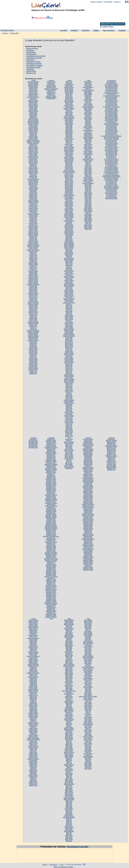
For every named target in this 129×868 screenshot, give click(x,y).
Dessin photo (69, 340)
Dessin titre (69, 410)
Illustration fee (51, 507)
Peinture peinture (33, 283)
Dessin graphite (69, 247)
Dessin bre (69, 140)
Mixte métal (69, 744)
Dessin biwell (69, 130)
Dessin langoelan (69, 271)
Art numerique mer (111, 146)
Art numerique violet (111, 197)
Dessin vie (69, 426)
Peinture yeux (33, 372)
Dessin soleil (69, 388)
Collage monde (33, 715)
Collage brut (33, 649)
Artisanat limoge (88, 496)
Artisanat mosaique (88, 516)
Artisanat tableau (88, 552)
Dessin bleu (69, 135)
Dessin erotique (69, 214)
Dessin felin (69, 224)
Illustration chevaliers (51, 470)
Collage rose (33, 751)
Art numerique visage (111, 199)
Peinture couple (33, 150)
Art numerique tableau (111, 189)
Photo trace (88, 217)
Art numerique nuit (111, 158)
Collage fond (33, 684)
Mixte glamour (69, 709)
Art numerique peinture (111, 171)
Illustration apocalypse (51, 448)
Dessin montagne (69, 296)
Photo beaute (88, 94)
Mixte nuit (69, 763)
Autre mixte (88, 705)
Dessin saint (69, 374)
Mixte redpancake (69, 799)
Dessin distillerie (69, 199)
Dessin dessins (69, 194)
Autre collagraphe (88, 656)
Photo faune (88, 117)
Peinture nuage (33, 255)
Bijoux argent (69, 439)
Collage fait (33, 678)
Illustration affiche (51, 442)
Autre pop (88, 733)
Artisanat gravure (88, 491)
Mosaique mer (111, 453)
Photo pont (88, 189)
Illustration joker (51, 532)
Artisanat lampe (88, 495)
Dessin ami (69, 96)
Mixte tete (69, 819)
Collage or (33, 727)
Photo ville (88, 224)
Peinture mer (33, 237)
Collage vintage (33, 783)
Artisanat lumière (88, 499)
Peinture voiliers (33, 368)
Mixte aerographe (69, 624)
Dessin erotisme (69, 215)
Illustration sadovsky (51, 586)
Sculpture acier (51, 82)
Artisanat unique (88, 556)
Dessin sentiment (69, 382)
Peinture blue (33, 115)
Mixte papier (69, 774)
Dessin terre (69, 404)
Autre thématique (88, 756)
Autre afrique (88, 623)
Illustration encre (51, 496)
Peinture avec (33, 103)
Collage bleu (33, 644)
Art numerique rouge (111, 185)
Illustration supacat (51, 602)
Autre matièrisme (88, 699)
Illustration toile (51, 610)
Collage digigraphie (33, 665)
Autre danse (88, 662)
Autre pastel (88, 720)
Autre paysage (88, 722)
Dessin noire (69, 308)
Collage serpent (33, 758)
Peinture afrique (33, 87)
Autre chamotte (88, 646)
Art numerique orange (111, 167)
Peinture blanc (33, 110)
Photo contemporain (88, 107)
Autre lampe (88, 692)
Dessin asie (69, 114)
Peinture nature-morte (33, 250)
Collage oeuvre (33, 724)
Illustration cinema (51, 473)
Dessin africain (69, 90)
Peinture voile (33, 365)
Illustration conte (51, 481)
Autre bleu (88, 638)
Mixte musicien (69, 753)
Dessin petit (69, 337)
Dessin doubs (69, 201)
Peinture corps (33, 144)
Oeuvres (86, 31)
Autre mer (88, 701)
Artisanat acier (88, 441)
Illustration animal (51, 445)
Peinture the (33, 344)
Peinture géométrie (33, 201)
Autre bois (88, 640)
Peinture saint (33, 319)
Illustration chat (51, 467)
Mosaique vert (111, 470)
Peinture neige (33, 251)
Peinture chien (33, 132)
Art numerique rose (111, 183)
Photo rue (88, 201)
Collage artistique (33, 635)
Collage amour (33, 628)
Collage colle (33, 655)
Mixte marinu (69, 737)
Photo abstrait (88, 82)
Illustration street (51, 598)
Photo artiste (88, 92)
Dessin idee (69, 255)
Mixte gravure (69, 712)
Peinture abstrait (33, 83)
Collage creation (33, 660)
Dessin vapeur (69, 419)
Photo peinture (88, 179)
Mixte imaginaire (69, 719)
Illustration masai (51, 548)
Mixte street (69, 813)
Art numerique (112, 80)
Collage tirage (33, 770)
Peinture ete (33, 178)
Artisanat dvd (88, 484)
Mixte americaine (69, 628)
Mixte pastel (69, 778)
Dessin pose (69, 356)
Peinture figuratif (33, 189)
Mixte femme (69, 698)
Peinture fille (33, 190)
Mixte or (69, 772)
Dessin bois (69, 137)
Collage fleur (33, 681)
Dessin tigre (69, 408)
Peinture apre (33, 93)
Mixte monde (69, 751)
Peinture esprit (33, 174)
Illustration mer (51, 550)
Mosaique (112, 438)
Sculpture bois (51, 85)
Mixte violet (69, 837)
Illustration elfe (51, 493)
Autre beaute (88, 635)
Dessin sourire (69, 390)
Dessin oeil (69, 314)
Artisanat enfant (88, 485)
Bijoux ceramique (69, 450)
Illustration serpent (51, 595)
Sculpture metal (51, 93)
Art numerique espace (111, 121)
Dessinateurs (31, 52)
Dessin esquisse (69, 217)
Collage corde (33, 658)
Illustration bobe (51, 457)
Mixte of (69, 767)
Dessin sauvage (69, 376)
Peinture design (33, 161)
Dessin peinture (69, 333)
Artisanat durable (88, 482)
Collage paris (33, 733)
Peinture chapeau (33, 125)
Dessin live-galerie (69, 276)
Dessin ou (69, 321)
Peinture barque (33, 104)
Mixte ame (69, 627)
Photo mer (88, 150)
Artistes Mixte (31, 71)
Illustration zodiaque (51, 617)
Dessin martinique (69, 285)
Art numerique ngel (111, 153)
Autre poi (88, 728)
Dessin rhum (69, 365)
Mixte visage (69, 838)
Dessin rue (69, 372)
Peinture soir (33, 325)
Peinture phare (33, 289)
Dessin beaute (69, 123)
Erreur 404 (14, 33)
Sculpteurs (30, 50)
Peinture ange (33, 90)
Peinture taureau (33, 335)
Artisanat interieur (88, 492)
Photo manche (88, 147)
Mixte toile (69, 823)
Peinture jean (33, 219)
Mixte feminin (69, 697)
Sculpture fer (51, 92)
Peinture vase (33, 351)
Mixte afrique (69, 626)
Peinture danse (33, 155)
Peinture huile (33, 210)
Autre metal (88, 702)
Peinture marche (33, 228)
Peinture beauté (33, 107)
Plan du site (53, 865)
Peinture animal (33, 92)
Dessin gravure (69, 249)
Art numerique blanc (111, 98)
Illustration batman (51, 453)
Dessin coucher (69, 175)
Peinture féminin (33, 180)
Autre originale (88, 717)
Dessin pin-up (69, 343)
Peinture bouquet (33, 119)
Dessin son (69, 389)
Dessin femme (69, 228)
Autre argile (88, 628)
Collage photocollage (33, 738)
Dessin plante (69, 344)
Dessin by (69, 143)
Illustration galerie (51, 514)
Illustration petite (51, 567)
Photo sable (88, 203)
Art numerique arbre (111, 92)
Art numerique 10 (111, 82)
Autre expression (88, 670)
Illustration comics (51, 479)
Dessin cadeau (69, 144)
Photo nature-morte (88, 160)
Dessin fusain (69, 240)
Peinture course (33, 151)
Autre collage (88, 655)
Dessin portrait (69, 353)
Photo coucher (88, 108)
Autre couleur (88, 659)
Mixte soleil (69, 812)
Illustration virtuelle (51, 614)
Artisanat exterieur (88, 488)
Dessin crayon (69, 180)
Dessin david (69, 190)
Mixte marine (69, 735)
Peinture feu (33, 186)
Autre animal (88, 626)
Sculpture (52, 80)
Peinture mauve (33, 236)
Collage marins (33, 706)
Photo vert (88, 222)
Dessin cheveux (69, 161)
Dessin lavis (69, 272)
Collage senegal (33, 755)
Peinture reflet (33, 306)
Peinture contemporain (33, 142)
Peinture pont (33, 296)
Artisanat (89, 438)
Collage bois (33, 645)
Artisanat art (88, 448)
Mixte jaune (69, 724)
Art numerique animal (111, 90)
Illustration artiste (51, 452)
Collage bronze (33, 648)
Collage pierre (33, 742)
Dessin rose (69, 368)
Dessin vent (69, 421)
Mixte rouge (69, 806)
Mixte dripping (69, 683)
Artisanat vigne (88, 564)
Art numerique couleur (111, 110)
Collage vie (33, 778)
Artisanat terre (88, 553)
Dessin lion (69, 275)
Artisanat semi (88, 548)
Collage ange (33, 631)
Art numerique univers (111, 193)
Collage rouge (33, 752)
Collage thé (33, 769)
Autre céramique (88, 644)
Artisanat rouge (88, 542)
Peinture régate (33, 308)
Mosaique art (111, 439)
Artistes (75, 31)
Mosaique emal (111, 448)
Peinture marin (33, 229)
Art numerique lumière (111, 143)
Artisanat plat (88, 531)
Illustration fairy (51, 504)
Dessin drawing (69, 205)
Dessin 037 (69, 82)
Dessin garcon (69, 242)
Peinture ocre (33, 260)
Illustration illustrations (51, 528)
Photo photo (88, 182)
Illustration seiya (51, 593)
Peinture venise (33, 353)
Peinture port (33, 299)
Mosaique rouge (111, 464)
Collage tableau (33, 762)
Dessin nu (69, 310)
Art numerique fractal (111, 130)
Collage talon (33, 763)
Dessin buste (69, 142)
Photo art (88, 89)
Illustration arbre (51, 449)
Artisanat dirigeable (88, 481)
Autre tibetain (88, 758)
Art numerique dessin (111, 114)
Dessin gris (69, 250)
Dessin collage (69, 169)
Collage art (33, 634)
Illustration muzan (51, 556)
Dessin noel (69, 306)
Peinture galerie (33, 200)
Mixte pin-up (69, 787)
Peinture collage (33, 137)
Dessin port (69, 350)
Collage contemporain (33, 656)
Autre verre (88, 767)
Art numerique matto (111, 144)
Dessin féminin (69, 225)
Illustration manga (51, 546)
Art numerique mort (111, 148)
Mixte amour (69, 630)
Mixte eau (69, 684)
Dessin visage (69, 431)
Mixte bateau (69, 642)
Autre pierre (88, 726)
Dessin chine (69, 164)
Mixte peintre (69, 781)
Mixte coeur (69, 662)
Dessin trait (69, 414)
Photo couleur (88, 110)
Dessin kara (69, 268)
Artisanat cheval (88, 471)
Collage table (33, 760)
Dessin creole (69, 183)
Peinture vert (33, 356)
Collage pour (33, 745)
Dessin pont (69, 349)
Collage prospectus (33, 747)
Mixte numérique (69, 765)
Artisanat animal (88, 446)
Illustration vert (51, 613)
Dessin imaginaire (69, 258)
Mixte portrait (69, 797)
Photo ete (88, 115)
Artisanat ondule (88, 521)
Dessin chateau (69, 157)
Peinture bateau (33, 105)
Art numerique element (111, 118)
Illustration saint (51, 588)
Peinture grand (33, 203)
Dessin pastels (69, 328)
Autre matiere (88, 698)
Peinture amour (33, 89)
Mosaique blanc (111, 442)
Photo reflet (88, 196)
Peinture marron (33, 232)
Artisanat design (88, 479)
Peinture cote (33, 146)
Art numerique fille (111, 126)
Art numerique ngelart (111, 154)
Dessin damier (69, 187)
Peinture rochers (33, 312)
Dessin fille (69, 236)
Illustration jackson (51, 530)
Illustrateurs (31, 60)
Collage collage (33, 653)
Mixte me (69, 741)
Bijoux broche (69, 449)
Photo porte (88, 192)
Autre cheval (88, 649)
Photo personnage (88, 180)
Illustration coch (51, 477)
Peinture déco (33, 158)
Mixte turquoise (69, 827)
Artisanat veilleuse (88, 560)
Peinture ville (33, 361)
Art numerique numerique (111, 160)
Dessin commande (69, 171)
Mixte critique (69, 678)
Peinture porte (33, 300)
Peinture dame (33, 154)
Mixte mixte (69, 747)
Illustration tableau (51, 605)
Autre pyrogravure (88, 737)
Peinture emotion (33, 168)
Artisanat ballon (88, 452)
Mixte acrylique (69, 623)
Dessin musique (69, 300)
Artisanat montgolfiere (88, 514)
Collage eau (33, 667)
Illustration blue (51, 456)
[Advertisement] (11, 76)
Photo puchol (88, 194)
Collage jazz (33, 699)
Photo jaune (88, 142)
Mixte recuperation (69, 798)
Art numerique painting (111, 168)
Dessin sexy (69, 386)
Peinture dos (33, 165)
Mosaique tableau (111, 467)
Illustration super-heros (51, 603)
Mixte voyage (69, 840)
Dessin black (69, 132)
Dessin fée (69, 222)
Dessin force (69, 239)
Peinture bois (33, 117)
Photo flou (88, 123)
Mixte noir (69, 759)
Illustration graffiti (51, 521)
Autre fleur (88, 674)
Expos (96, 31)
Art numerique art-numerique (111, 96)
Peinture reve (33, 310)
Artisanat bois (88, 459)
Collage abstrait (33, 620)
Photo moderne (88, 151)
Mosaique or (111, 460)
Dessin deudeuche (69, 196)
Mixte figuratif (69, 701)
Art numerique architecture (111, 93)
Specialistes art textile (34, 58)
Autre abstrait (88, 620)
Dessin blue (69, 136)
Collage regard (33, 748)
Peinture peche (33, 279)
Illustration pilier (51, 568)
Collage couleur (33, 659)
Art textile (34, 438)
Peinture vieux (33, 358)
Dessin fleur (69, 237)
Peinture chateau (33, 128)
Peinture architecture (33, 97)
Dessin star (69, 394)
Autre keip (88, 691)
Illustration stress (51, 599)
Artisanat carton (88, 464)
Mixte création (69, 674)
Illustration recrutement (51, 577)
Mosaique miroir (111, 454)
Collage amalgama (33, 627)
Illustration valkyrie (51, 611)
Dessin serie (69, 385)
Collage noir (33, 719)
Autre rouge (88, 742)
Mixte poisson (69, 794)
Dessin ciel (69, 165)
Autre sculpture (88, 744)
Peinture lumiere (33, 224)
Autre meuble (88, 703)
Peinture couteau (33, 153)
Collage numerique (33, 723)
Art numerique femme (111, 125)
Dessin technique (69, 403)
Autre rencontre (88, 740)
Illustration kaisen (51, 535)
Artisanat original (88, 524)
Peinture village (33, 360)
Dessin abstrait (69, 85)
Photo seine (88, 204)
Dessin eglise (69, 208)
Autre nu (88, 713)
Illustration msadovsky (51, 553)
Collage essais (33, 674)
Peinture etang (33, 176)
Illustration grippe (51, 523)
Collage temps (33, 765)
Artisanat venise (88, 561)
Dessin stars (69, 396)
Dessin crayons (69, 182)
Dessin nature (69, 301)
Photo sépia (88, 205)
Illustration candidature (51, 464)
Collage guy (33, 694)
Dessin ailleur (69, 93)
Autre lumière (88, 694)
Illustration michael (51, 552)
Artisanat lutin (88, 500)
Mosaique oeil (111, 459)
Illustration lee (51, 538)
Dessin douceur (69, 203)
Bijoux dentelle (69, 457)
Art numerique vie (111, 196)
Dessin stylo (69, 399)
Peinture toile (33, 347)
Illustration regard (51, 580)
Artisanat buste (88, 463)
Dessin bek (69, 126)
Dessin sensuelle (69, 381)
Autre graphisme (88, 678)
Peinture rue (33, 317)
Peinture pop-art (33, 297)
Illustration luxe (51, 545)
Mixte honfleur (69, 716)
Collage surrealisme (33, 759)
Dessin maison (69, 283)
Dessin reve (69, 364)
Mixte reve (69, 802)
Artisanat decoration (88, 478)
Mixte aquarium (69, 637)
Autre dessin (88, 663)
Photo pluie (88, 187)
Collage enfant (33, 670)
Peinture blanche (33, 111)
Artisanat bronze (88, 461)
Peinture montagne (33, 244)
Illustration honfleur (51, 525)
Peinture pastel (33, 276)
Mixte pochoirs (69, 792)
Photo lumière (88, 144)
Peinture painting (33, 271)
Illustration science (51, 592)
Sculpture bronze (51, 86)
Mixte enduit (69, 688)
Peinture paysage (33, 278)
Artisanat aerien (88, 442)
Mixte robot (69, 804)
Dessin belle (69, 128)
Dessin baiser (69, 119)
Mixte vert (69, 833)
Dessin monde (69, 293)
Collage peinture (33, 737)
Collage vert (33, 777)
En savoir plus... (107, 26)
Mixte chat (69, 658)
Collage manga (33, 705)
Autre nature (88, 709)
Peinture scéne (33, 321)
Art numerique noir (111, 155)
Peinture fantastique (33, 179)
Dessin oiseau (69, 317)
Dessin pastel (69, 326)
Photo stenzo (88, 210)
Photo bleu (88, 97)
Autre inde (88, 685)
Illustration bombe (51, 460)
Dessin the (69, 407)
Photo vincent (88, 225)
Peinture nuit (33, 257)
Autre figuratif (88, 673)
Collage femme (33, 680)
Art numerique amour (111, 87)
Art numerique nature (111, 151)
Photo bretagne (88, 100)
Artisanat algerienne (88, 445)
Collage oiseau (33, 726)
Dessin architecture (69, 108)
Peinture (34, 80)
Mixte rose (69, 805)
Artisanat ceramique (88, 468)
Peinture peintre (33, 282)
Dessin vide (69, 425)
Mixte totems (69, 826)
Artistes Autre (31, 73)
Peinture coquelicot (33, 143)
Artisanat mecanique (88, 507)
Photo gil (88, 129)
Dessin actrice (69, 89)
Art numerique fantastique (111, 123)
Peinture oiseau (33, 264)
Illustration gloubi (51, 518)
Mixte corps (69, 667)
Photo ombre (88, 172)
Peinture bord (33, 118)
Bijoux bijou (69, 445)
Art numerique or (111, 165)
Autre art (88, 630)
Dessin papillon (69, 324)
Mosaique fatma (111, 449)
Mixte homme (69, 715)
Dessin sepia (69, 383)
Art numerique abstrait (111, 86)
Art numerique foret (111, 129)
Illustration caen (51, 463)
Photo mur (88, 155)
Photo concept (88, 105)
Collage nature (33, 717)
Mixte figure (69, 703)
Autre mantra (88, 695)
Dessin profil (69, 357)
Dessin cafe (69, 146)
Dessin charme (69, 154)
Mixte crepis (69, 676)
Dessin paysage (69, 331)
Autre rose (88, 741)
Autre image (88, 684)
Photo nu (88, 164)
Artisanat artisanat (88, 449)
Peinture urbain (33, 349)
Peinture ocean (33, 258)
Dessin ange (69, 98)
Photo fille (88, 121)
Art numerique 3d (111, 83)
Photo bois (88, 98)
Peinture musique (33, 247)
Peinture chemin (33, 129)
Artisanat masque (88, 506)
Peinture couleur (33, 148)
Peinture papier (33, 272)
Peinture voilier (33, 367)
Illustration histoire (51, 524)
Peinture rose (33, 314)
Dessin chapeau (69, 151)
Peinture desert (33, 160)
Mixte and (69, 631)
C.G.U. (62, 865)
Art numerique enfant (111, 119)
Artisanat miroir (88, 513)
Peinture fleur (33, 192)
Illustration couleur (51, 482)
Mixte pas (69, 777)
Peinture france (33, 197)
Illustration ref (51, 578)
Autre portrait (88, 735)
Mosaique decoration (111, 446)
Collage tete (33, 767)
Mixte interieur (69, 720)
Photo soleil (88, 207)
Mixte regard (69, 801)
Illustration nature (51, 557)
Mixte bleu (69, 649)
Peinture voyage (33, 369)
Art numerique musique (111, 150)
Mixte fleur (69, 706)
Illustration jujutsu (51, 534)
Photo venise (88, 219)
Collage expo (33, 676)
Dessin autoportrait (69, 118)
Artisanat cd (88, 466)
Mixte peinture (69, 783)
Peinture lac (33, 222)
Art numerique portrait (111, 180)
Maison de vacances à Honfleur (63, 867)
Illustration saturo (51, 591)
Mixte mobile (69, 748)
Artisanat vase (88, 559)
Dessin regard (69, 361)
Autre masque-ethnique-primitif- (88, 697)
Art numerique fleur (111, 128)
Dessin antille (69, 103)
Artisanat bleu (88, 457)
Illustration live (51, 541)
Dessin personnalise (69, 336)
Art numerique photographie (111, 175)
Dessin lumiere (69, 278)
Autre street (88, 747)
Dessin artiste (69, 112)
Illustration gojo (51, 520)
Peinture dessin (33, 162)
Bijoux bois (69, 448)
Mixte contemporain (69, 666)
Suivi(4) (117, 2)
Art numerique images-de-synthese (111, 136)
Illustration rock (51, 582)
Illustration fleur (51, 513)
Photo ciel (88, 103)
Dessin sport (69, 392)
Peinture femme (33, 183)
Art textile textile (33, 445)
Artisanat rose (88, 541)
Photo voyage (88, 228)
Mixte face (69, 692)
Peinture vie (33, 357)
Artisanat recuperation (88, 539)
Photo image (88, 136)
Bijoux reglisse (69, 466)
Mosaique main (111, 452)
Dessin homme (69, 254)
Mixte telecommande (69, 817)
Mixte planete (69, 790)
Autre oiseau (88, 715)
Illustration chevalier (51, 468)
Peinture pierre (33, 290)
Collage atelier (33, 640)
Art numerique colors (111, 105)
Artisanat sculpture (88, 545)
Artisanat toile (88, 555)
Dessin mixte (69, 289)
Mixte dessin (69, 681)
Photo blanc (88, 96)
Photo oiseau (88, 169)
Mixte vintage (69, 835)
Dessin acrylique (69, 87)
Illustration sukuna (51, 600)
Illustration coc (51, 475)
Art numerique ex (111, 122)
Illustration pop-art (51, 571)
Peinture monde (33, 243)
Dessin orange (69, 319)
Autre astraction (88, 634)
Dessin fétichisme (69, 232)
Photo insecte (88, 139)
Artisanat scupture (88, 546)
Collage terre (33, 766)
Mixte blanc (69, 648)
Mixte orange (69, 773)
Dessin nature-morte (69, 303)
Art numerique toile (111, 192)
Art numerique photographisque (111, 176)
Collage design (33, 663)
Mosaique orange (111, 461)
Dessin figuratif (69, 235)
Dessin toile (69, 411)
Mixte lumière (69, 733)
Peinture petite (33, 287)
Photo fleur (88, 122)
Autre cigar (88, 653)
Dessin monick (69, 294)
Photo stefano (88, 208)
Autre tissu (88, 759)
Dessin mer (69, 287)
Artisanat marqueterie (88, 504)
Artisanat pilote (88, 530)
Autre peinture (88, 723)
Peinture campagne (33, 122)
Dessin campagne (69, 147)
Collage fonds (33, 685)
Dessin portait (69, 351)
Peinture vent (33, 354)
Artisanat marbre (88, 503)
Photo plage (88, 186)
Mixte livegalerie (69, 730)
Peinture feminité (33, 182)
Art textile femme (33, 442)
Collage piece (33, 741)
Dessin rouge (69, 369)
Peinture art (33, 98)
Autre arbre (88, 627)
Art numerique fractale (111, 132)
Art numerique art (111, 94)
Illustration (52, 438)
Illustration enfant (51, 498)
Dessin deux (69, 197)
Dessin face (69, 219)
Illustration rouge (51, 585)
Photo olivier (88, 171)
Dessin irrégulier (69, 260)
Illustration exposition (51, 503)
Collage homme (33, 695)
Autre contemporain (88, 658)
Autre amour (88, 624)
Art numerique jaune (111, 140)
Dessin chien (69, 162)
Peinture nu (33, 254)
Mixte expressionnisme (69, 691)
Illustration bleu (51, 454)
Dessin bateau (69, 121)
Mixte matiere (69, 740)
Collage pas (33, 734)
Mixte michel (69, 745)
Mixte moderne (69, 749)
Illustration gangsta (51, 516)
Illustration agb (51, 443)
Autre (89, 619)
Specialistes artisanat (34, 63)
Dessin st (69, 393)
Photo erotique (88, 114)
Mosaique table (111, 466)
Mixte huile (69, 717)
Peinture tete (33, 343)
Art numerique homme (111, 135)
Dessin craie (69, 179)
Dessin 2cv (69, 83)
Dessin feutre (69, 233)
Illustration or (51, 563)
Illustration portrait (51, 573)
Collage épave (33, 671)
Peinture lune (33, 225)
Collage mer (33, 708)
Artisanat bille (88, 456)
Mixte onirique (69, 770)
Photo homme (88, 133)
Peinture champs (33, 123)
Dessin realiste (69, 360)
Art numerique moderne (111, 147)
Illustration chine (51, 471)
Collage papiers (33, 731)
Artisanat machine (88, 502)
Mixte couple (69, 670)
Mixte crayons (69, 673)
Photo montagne (88, 154)
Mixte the (69, 820)
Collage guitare (33, 692)
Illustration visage (51, 616)
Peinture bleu (33, 112)
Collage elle (33, 669)
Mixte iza (69, 723)
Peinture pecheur (33, 281)
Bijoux (70, 438)
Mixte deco (69, 680)
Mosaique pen (111, 463)
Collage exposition (33, 677)
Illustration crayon (51, 484)
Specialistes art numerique (36, 56)
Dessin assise (69, 115)
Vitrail (52, 619)
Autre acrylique (88, 621)
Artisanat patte (88, 527)
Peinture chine (33, 133)
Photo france (88, 126)
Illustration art (51, 450)
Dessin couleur (69, 176)
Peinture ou (33, 269)
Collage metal (33, 709)
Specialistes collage (34, 67)
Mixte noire (69, 760)
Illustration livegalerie (51, 542)
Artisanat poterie (88, 538)
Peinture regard (33, 307)
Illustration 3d (51, 439)
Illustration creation (51, 485)
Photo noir (88, 162)
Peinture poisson (33, 293)
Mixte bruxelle (69, 655)
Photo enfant (88, 112)
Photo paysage (88, 178)
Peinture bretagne (33, 121)
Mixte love (69, 731)
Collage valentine (33, 776)
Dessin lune (69, 279)
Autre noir (88, 712)
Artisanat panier (88, 525)
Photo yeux (88, 229)
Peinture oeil (33, 261)
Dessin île (69, 257)
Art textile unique (33, 448)
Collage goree (33, 688)
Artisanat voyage (88, 568)
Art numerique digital (111, 115)
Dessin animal (69, 100)
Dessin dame (69, 186)
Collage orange (33, 728)
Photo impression (88, 137)
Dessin (69, 80)
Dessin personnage (69, 335)
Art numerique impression (111, 137)
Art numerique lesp (111, 142)
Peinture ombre (33, 265)
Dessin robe (69, 367)
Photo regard (88, 197)
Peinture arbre (33, 96)
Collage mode (33, 712)
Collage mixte (33, 710)
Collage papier (33, 730)
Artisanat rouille (88, 543)
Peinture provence (33, 304)
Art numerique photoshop (111, 178)
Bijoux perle (69, 463)
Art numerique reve (111, 182)
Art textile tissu (33, 446)
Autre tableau (88, 751)
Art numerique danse (111, 112)
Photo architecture (88, 87)
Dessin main (69, 282)
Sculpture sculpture (51, 97)
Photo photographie (88, 183)
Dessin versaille (69, 422)
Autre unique (88, 763)
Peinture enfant (33, 171)
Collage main (33, 703)
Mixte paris (69, 776)
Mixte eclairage (69, 685)
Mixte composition (69, 665)
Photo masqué (88, 148)
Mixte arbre (69, 638)
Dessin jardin (69, 261)
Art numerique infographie (111, 139)
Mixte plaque (69, 791)
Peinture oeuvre (33, 262)
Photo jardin (88, 140)
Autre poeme (88, 727)
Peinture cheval (33, 130)
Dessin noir (69, 307)
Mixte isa (69, 722)
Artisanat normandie (88, 520)
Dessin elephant (69, 210)
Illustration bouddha (51, 461)
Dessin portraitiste (69, 354)
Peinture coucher (33, 147)
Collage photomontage (33, 740)
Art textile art (33, 439)
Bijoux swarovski (69, 467)
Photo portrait (88, 193)
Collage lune (33, 702)
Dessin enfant (69, 212)
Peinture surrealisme (33, 331)
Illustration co (51, 474)
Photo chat (88, 101)
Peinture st (33, 328)
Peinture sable (33, 318)
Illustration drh (51, 492)
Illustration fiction (51, 510)
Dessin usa (69, 418)
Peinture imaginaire (33, 214)
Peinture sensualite (33, 322)
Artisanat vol (88, 566)
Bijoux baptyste (69, 443)
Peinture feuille (33, 187)
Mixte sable (69, 808)
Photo (89, 80)
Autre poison (88, 730)
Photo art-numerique (88, 90)
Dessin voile (69, 433)
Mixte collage (69, 663)
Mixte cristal (69, 677)
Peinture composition (33, 140)
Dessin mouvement (69, 299)
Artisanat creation (88, 475)
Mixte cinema (69, 660)
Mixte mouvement (69, 752)
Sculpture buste (51, 87)
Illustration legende (51, 539)
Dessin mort (69, 297)
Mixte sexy (69, 810)
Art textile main (33, 443)
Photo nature (88, 158)
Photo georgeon (88, 128)
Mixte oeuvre (69, 766)
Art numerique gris (111, 133)
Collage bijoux (33, 642)
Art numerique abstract (111, 85)
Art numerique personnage (111, 172)
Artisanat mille (88, 511)
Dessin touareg (69, 413)
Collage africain (33, 623)
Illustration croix (51, 486)
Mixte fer (69, 699)
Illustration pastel (51, 564)
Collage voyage (33, 785)
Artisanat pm (88, 532)
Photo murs (88, 157)
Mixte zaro (69, 841)
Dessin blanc (69, 133)
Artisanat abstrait (88, 439)
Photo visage (88, 226)
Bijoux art (69, 441)
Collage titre (33, 773)
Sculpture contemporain (51, 89)
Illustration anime (51, 446)
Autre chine (88, 652)
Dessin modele (69, 290)
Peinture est (33, 175)
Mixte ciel (69, 659)
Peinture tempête (33, 337)
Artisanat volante (88, 567)
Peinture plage (33, 292)
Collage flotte (33, 683)
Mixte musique (69, 755)
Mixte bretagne (69, 652)
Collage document (33, 666)
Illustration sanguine (51, 589)
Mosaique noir (111, 457)
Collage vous (33, 784)
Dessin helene (69, 253)
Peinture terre (33, 342)
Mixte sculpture (69, 809)
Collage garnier (33, 687)
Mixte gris (69, 713)
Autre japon (88, 688)
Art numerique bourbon (111, 101)
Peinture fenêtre (33, 185)
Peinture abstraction (33, 82)
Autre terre (88, 755)
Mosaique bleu (111, 443)
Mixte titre (69, 822)
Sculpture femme (51, 90)
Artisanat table (88, 550)
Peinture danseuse (33, 157)
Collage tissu (33, 772)
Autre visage (88, 769)
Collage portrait (33, 744)
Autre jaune (88, 690)
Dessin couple (69, 178)
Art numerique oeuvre (111, 161)
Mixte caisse (69, 656)
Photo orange (88, 174)
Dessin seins (69, 378)
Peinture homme (33, 208)
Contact (122, 31)
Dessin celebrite (69, 148)
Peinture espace (33, 172)
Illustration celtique (51, 466)
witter (50, 18)
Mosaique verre (111, 468)
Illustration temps (51, 607)
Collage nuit (33, 722)
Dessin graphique (69, 244)
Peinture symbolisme (33, 332)
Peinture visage (33, 364)
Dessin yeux (69, 435)
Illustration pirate (51, 570)
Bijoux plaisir (69, 464)
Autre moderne (88, 706)
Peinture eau (33, 167)
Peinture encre (33, 169)
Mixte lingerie (69, 727)
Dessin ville (69, 429)
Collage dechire (33, 662)
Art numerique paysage (111, 169)
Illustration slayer (51, 596)
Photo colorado (88, 104)
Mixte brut (69, 653)
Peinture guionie (33, 205)
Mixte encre (69, 687)
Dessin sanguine (69, 375)
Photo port (88, 190)
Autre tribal (88, 762)
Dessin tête (69, 406)
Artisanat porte (88, 536)
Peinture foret (33, 194)
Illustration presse (51, 575)
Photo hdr (88, 132)
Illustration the (51, 609)
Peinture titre (33, 346)
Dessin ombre (69, 318)
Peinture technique (33, 336)
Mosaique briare (111, 445)
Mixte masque (69, 738)
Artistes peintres (32, 48)
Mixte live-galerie (69, 728)
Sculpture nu (51, 94)
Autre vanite (88, 766)
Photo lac (88, 143)
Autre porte (88, 734)
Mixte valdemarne (69, 831)
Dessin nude (69, 311)
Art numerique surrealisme (111, 187)
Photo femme (88, 118)
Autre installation (88, 687)
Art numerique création (111, 111)
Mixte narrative (69, 756)
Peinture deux (33, 164)
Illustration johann (51, 531)
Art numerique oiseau (111, 162)
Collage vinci (33, 781)
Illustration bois (51, 459)
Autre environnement (88, 667)
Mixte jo (69, 726)
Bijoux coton (69, 453)
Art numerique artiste (111, 97)
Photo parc (88, 175)
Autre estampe (88, 669)
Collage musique (33, 716)
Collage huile (33, 697)
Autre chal (88, 645)
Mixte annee (69, 634)
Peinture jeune (33, 221)
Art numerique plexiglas (111, 179)
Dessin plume (69, 347)
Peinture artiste (33, 100)
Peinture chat (33, 126)
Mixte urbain (69, 829)
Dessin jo (69, 267)
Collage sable (33, 753)
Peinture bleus (33, 114)
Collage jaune (33, 698)
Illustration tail (51, 606)
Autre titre (88, 760)
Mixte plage (69, 788)
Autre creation (88, 660)
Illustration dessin (51, 491)
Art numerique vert (111, 194)
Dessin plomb (69, 346)
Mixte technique (69, 816)
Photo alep (88, 83)
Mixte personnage (69, 784)
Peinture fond (33, 193)
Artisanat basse (88, 453)
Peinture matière (33, 235)
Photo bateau (88, 93)
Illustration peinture (51, 566)
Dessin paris (69, 325)
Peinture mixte (33, 240)
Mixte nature (69, 758)
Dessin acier (69, 86)
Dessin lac (69, 269)
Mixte (69, 619)
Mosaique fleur (111, 450)
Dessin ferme (69, 230)
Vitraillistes (30, 69)
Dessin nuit (69, 312)
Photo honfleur (88, 135)
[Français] (127, 2)
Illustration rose (51, 584)
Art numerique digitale (111, 117)
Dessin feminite (69, 226)
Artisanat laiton (88, 493)
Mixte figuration (69, 702)
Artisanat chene (88, 470)
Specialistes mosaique (34, 65)
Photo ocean (88, 168)
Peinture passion (33, 275)
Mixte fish (69, 705)
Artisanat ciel (88, 473)
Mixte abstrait (69, 621)
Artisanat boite (88, 460)
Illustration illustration (51, 527)
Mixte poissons (69, 795)
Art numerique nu (111, 157)
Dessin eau (69, 207)
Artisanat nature (88, 517)
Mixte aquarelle (69, 635)
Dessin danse (69, 189)
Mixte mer (69, 742)
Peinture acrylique (33, 85)
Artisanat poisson (88, 534)
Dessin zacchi (69, 436)
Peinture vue (33, 371)
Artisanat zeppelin (88, 570)
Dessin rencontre (69, 362)
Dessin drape (69, 204)
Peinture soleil (33, 326)
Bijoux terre (69, 468)
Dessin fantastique (69, 221)
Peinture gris (33, 204)
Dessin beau (69, 122)
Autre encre (88, 666)
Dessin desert (69, 192)
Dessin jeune (69, 265)
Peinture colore (33, 139)
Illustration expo (51, 502)
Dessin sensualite (69, 379)
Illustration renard (51, 581)
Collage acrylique (33, 621)
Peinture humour (33, 211)
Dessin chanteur (69, 150)
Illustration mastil (51, 549)
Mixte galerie (69, 708)
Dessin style (69, 397)
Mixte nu (69, 762)
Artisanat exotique (88, 486)
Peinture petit (33, 286)
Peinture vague (33, 350)
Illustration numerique (51, 560)
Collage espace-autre (33, 673)
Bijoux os (69, 461)
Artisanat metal (88, 509)
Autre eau (88, 665)
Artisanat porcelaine (88, 535)
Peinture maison (33, 226)
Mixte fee (69, 695)
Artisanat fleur (88, 489)
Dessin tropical (69, 417)
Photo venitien (88, 221)
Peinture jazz (33, 218)
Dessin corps (69, 174)
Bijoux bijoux (69, 446)
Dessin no (69, 304)
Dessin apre (69, 104)
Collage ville (33, 780)
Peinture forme (33, 196)
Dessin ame (69, 94)
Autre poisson (88, 731)
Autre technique (88, 753)
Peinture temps (33, 339)
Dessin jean (69, 264)
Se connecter (108, 2)
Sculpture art (51, 83)
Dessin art (69, 111)
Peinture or (33, 267)
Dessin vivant (69, 432)
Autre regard (88, 738)
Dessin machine (69, 281)
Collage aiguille (33, 626)
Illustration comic (51, 478)
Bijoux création (69, 454)
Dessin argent (69, 110)
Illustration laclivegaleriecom (51, 536)
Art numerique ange (111, 89)
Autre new (88, 710)
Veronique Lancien (7, 30)
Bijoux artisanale (69, 442)
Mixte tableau (69, 815)
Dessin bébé (69, 125)
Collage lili (33, 701)
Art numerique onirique (111, 164)
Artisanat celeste (88, 467)
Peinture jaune (33, 217)
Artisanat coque (88, 474)
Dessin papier (69, 322)
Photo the (88, 212)
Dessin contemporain (69, 172)
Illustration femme (51, 509)
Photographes (31, 54)
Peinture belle (33, 108)
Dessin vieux (69, 428)
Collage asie (33, 637)
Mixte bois (69, 651)
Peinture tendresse (33, 340)
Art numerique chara (111, 104)
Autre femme (88, 671)
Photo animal (88, 85)
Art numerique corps (111, 108)
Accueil (64, 31)
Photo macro (88, 146)
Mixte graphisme (69, 710)
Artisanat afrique (88, 443)
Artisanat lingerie (88, 498)
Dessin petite (69, 339)
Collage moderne (33, 713)
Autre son (88, 745)
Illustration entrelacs (51, 499)
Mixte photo (69, 785)
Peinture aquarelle (33, 94)
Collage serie (33, 756)
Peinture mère (33, 239)
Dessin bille (69, 129)
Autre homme (88, 683)
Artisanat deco (88, 477)
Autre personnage (88, 724)
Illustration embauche (51, 495)
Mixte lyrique (69, 734)
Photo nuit (88, 165)
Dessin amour (69, 97)
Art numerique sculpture (111, 186)
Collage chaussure (33, 652)
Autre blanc (88, 637)
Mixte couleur (69, 669)
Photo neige (88, 161)
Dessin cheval (69, 160)
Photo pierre (88, 185)
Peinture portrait (33, 301)
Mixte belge (69, 644)
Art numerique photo (111, 174)
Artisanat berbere (88, 454)
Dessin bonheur (69, 139)
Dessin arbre (69, 107)
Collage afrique (33, 624)
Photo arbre (88, 86)
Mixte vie (69, 834)
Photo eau (88, 111)
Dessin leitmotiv (69, 274)
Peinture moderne (33, 242)
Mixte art (69, 640)
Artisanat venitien (88, 563)
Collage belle (33, 641)
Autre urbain (88, 765)
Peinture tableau (33, 333)
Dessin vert (69, 424)
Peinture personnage (33, 285)
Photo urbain (88, 218)
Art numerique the (111, 190)
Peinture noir (33, 253)
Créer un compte (96, 2)
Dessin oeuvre (69, 315)
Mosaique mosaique (111, 456)
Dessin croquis (69, 185)
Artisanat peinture (88, 528)
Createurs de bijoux (33, 62)
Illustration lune (51, 543)
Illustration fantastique (51, 506)
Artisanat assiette (88, 450)
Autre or (88, 716)
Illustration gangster (51, 517)
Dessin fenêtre (69, 229)
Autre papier (88, 719)
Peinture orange (33, 268)
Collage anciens (33, 630)
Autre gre (88, 681)
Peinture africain (33, 86)
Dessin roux (69, 371)
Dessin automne (69, 117)
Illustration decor (51, 488)
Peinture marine (33, 230)
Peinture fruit (33, 199)
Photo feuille (88, 119)
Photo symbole (88, 211)
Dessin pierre (69, 342)
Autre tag (88, 752)
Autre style (88, 748)
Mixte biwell (69, 646)
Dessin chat (69, 155)
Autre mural (88, 708)
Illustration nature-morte (51, 559)
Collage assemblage (33, 638)
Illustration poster (51, 574)
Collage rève (33, 749)
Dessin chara (69, 153)
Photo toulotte (88, 215)
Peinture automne (33, 101)
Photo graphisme (88, 130)
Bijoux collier (69, 452)
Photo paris (88, 176)
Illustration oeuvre (51, 561)
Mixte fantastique (69, 694)
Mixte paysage (69, 780)
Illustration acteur (51, 441)
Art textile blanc (33, 441)
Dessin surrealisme (69, 400)
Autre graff (88, 677)
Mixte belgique (69, 645)
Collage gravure (33, 691)
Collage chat (33, 651)
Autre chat (88, 648)
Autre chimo (88, 651)
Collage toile (33, 774)
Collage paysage (33, 735)
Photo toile (88, 214)
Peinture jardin (33, 215)
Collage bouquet (33, 646)
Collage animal (33, 633)
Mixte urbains (69, 830)
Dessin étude (69, 218)
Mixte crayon (69, 671)
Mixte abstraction (69, 620)
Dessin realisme (69, 358)
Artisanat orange (88, 523)
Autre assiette (88, 633)
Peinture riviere (33, 311)
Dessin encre (69, 211)
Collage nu (33, 720)
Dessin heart (69, 251)
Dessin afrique (69, 92)
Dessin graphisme (69, 246)
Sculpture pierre (51, 96)
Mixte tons (69, 824)
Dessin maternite (69, 286)
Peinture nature (33, 249)
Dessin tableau (69, 401)
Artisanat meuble (88, 510)
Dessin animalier (69, 101)
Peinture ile (33, 212)
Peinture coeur (33, 136)
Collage (34, 619)
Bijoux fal (69, 460)
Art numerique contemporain (111, 107)
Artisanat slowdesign (88, 549)
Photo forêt (88, 125)
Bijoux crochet (69, 456)
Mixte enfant (69, 690)
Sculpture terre (51, 98)
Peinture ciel (33, 135)
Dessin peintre (69, 332)
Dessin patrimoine (69, 329)
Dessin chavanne (69, 158)
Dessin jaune (69, 262)
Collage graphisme (33, 690)
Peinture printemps (33, 303)
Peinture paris (33, 274)
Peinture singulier (33, 324)
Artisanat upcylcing (88, 557)
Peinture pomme (33, 294)
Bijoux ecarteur (69, 459)
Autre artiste (88, 631)
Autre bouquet (88, 641)
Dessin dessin (69, 193)
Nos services (109, 31)
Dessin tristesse (69, 415)
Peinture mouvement (33, 246)
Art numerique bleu (111, 100)
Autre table (88, 749)
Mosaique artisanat (111, 441)
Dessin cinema (69, 167)
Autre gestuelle (88, 676)
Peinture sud (33, 329)
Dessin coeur (69, 168)
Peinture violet (33, 362)
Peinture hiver (33, 207)
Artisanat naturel (88, 518)
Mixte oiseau (69, 769)
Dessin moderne (69, 292)
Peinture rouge (33, 315)
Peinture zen (33, 374)
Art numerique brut (111, 103)
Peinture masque (33, 233)
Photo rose (88, 199)
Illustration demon (51, 489)
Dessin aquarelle (69, 105)
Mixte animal (69, 633)
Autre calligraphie (88, 642)
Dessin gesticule (69, 243)
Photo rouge (88, 200)
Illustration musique (51, 555)
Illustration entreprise (51, 500)
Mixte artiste (69, 641)
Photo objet (88, 167)
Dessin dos (69, 200)
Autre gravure (88, 680)
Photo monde (88, 153)
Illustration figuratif (51, 511)
